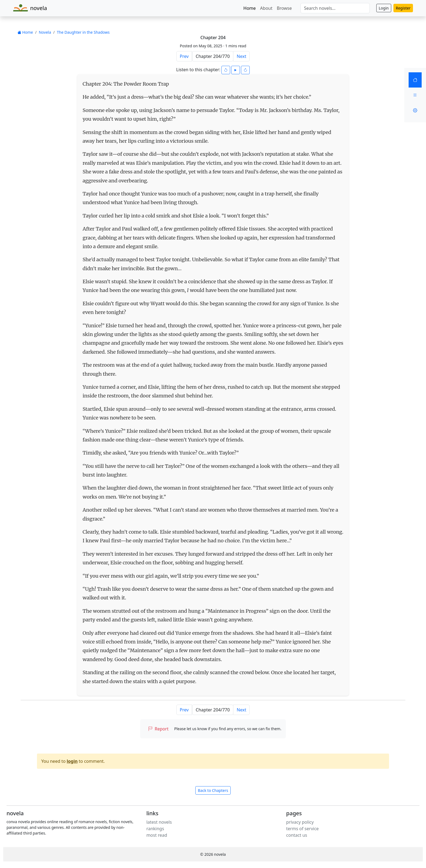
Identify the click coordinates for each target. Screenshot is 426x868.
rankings (155, 829)
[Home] (415, 80)
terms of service (302, 829)
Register (403, 8)
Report (158, 729)
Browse (284, 8)
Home (250, 8)
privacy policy (300, 822)
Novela (45, 32)
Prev (184, 56)
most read (157, 835)
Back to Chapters (213, 790)
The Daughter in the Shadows (83, 32)
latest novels (159, 822)
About (266, 8)
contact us (297, 835)
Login (384, 8)
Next (241, 56)
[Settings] (415, 110)
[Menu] (415, 95)
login (72, 761)
